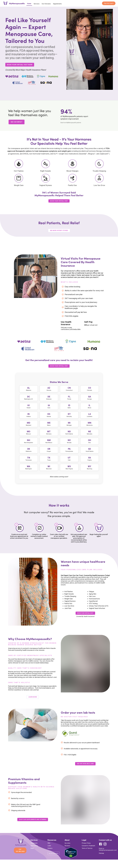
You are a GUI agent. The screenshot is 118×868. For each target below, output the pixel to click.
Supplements (57, 4)
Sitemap (101, 857)
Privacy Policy (86, 847)
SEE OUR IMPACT (17, 122)
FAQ (49, 847)
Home (29, 4)
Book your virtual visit (85, 617)
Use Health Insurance (66, 323)
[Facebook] (101, 850)
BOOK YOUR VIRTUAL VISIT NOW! (20, 65)
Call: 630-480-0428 (20, 855)
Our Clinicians (46, 4)
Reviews (67, 850)
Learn (49, 850)
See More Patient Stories (59, 230)
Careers (50, 852)
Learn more (33, 701)
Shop (32, 852)
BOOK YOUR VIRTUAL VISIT (59, 201)
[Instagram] (105, 850)
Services (37, 4)
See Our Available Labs (85, 768)
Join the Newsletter (54, 858)
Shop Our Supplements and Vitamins (33, 824)
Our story (67, 847)
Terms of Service (87, 852)
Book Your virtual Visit (59, 366)
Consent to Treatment (88, 850)
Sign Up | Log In (109, 3)
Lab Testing (34, 850)
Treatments (34, 847)
